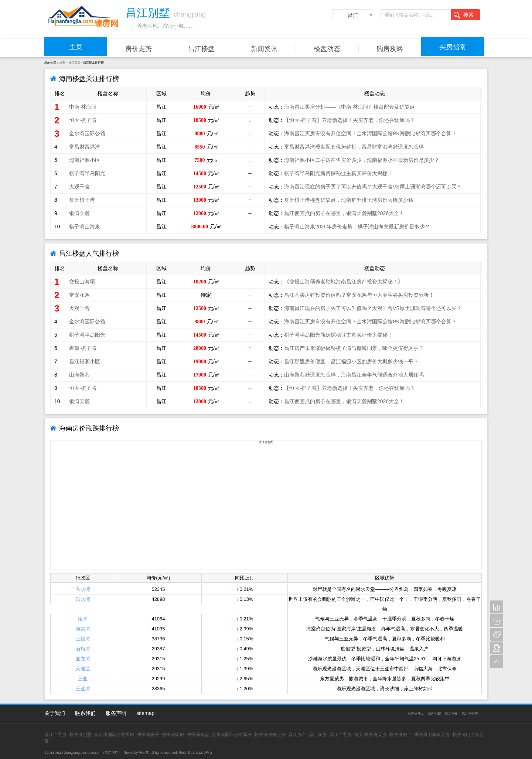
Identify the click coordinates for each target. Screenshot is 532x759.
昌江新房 (318, 735)
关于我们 (55, 713)
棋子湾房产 (400, 735)
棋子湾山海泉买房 (432, 735)
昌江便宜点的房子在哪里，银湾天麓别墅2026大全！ (344, 213)
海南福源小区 (85, 160)
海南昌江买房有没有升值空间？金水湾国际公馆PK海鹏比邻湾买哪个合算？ (370, 133)
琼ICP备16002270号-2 (195, 753)
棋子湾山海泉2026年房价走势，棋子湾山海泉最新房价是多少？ (357, 227)
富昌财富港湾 (85, 147)
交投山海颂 (82, 282)
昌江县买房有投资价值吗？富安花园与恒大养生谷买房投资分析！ (359, 295)
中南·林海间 (83, 107)
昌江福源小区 (85, 361)
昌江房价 (451, 714)
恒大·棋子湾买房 (370, 735)
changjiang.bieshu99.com (82, 753)
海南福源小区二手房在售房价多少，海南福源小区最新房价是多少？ (362, 160)
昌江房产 (297, 735)
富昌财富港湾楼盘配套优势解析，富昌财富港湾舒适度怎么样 (354, 147)
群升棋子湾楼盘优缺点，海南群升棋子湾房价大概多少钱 (349, 200)
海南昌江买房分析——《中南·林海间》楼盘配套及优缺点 (349, 107)
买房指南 (453, 47)
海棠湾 (83, 629)
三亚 (83, 679)
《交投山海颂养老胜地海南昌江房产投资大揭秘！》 (344, 282)
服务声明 (116, 713)
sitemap (145, 713)
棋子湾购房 (173, 735)
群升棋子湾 (82, 200)
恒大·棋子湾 (83, 120)
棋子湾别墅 (81, 735)
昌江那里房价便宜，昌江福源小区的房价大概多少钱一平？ (351, 361)
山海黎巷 (79, 375)
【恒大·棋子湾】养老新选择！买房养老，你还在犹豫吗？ (349, 120)
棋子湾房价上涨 (270, 735)
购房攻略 (390, 49)
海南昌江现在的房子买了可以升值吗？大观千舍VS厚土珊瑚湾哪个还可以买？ (373, 187)
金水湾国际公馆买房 (114, 735)
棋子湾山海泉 (85, 227)
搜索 (464, 15)
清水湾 (83, 599)
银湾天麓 (79, 213)
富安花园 (79, 295)
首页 (62, 63)
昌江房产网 (470, 714)
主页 (76, 47)
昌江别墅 (111, 753)
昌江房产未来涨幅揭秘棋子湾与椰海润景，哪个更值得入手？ (354, 348)
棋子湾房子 (148, 735)
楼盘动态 (327, 49)
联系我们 (85, 713)
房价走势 (139, 49)
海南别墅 (434, 714)
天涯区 (83, 669)
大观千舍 (79, 187)
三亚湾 (83, 689)
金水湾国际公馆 (87, 133)
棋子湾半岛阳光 (87, 173)
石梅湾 (83, 649)
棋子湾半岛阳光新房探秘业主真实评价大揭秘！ (338, 173)
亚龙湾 (83, 659)
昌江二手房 (55, 735)
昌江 (353, 15)
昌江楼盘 (201, 49)
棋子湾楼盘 (198, 735)
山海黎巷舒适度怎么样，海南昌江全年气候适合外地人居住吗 (354, 375)
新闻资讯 (264, 49)
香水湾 (83, 589)
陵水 (83, 619)
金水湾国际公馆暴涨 (232, 735)
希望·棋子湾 (83, 348)
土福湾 (83, 639)
